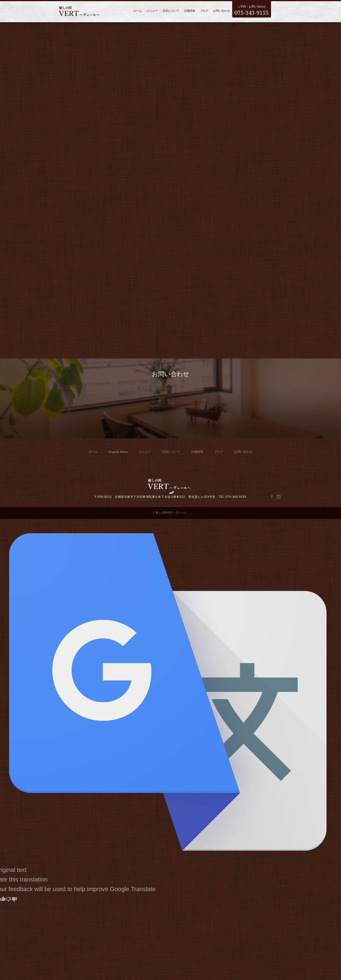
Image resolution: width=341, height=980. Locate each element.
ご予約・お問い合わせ (252, 9)
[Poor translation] (11, 899)
